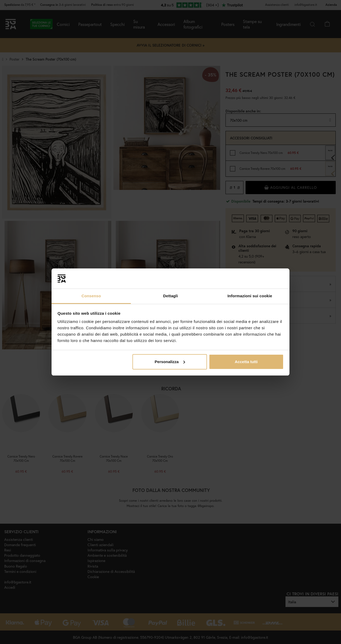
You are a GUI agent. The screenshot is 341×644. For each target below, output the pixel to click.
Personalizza (170, 362)
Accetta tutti (246, 362)
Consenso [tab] (91, 296)
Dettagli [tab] (170, 296)
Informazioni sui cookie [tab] (250, 296)
